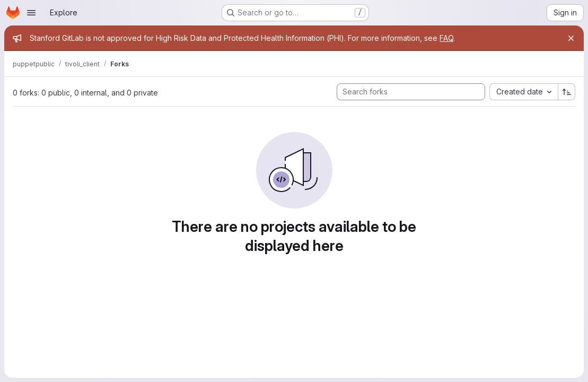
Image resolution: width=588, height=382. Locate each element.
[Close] (571, 38)
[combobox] (524, 92)
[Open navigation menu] (31, 13)
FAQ (446, 38)
